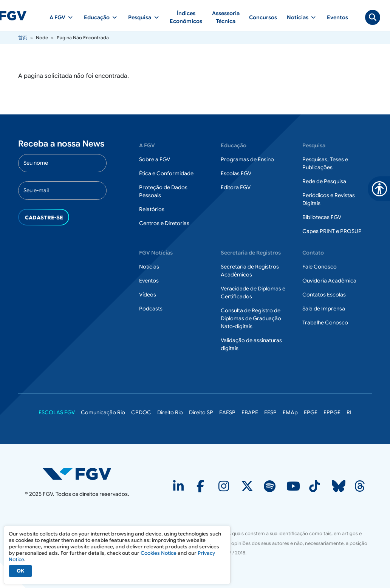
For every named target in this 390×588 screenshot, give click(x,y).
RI (349, 412)
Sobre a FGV (155, 159)
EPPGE (332, 412)
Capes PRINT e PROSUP (332, 231)
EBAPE (250, 412)
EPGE (311, 412)
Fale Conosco (320, 267)
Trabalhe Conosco (325, 323)
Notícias (149, 267)
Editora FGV (236, 187)
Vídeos (148, 295)
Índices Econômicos (186, 17)
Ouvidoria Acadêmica (329, 281)
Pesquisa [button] (140, 17)
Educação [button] (97, 17)
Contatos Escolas (324, 295)
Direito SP (201, 412)
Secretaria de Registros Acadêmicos (250, 271)
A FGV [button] (57, 17)
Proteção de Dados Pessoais (163, 191)
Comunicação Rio (103, 412)
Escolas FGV (236, 173)
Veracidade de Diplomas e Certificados (253, 292)
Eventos (337, 17)
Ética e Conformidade (166, 173)
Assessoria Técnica (226, 17)
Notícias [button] (298, 17)
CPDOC (141, 412)
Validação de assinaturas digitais (251, 344)
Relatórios (152, 209)
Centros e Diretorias (164, 223)
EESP (270, 412)
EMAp (290, 412)
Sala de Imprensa (324, 309)
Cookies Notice (159, 553)
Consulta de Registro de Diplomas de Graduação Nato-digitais (251, 318)
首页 (23, 38)
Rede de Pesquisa (324, 181)
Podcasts (151, 309)
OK (20, 571)
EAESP (227, 412)
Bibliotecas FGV (322, 217)
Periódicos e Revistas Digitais (329, 199)
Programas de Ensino (247, 159)
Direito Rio (170, 412)
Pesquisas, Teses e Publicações (325, 163)
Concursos (263, 17)
